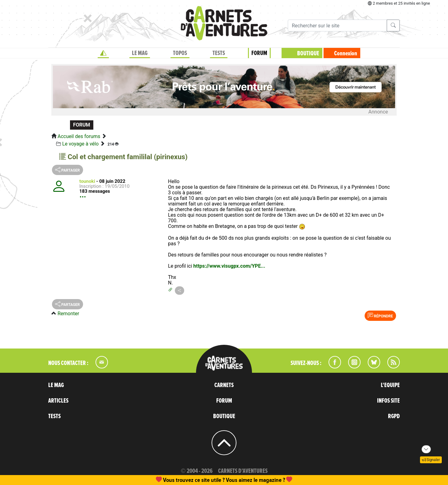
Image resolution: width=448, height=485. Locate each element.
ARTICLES (58, 401)
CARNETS (224, 385)
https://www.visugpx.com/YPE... (229, 266)
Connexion (346, 53)
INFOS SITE (388, 401)
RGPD (394, 416)
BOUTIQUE (308, 53)
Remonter (68, 314)
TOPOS (180, 53)
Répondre (380, 316)
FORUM (259, 53)
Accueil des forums (79, 136)
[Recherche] (337, 25)
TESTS (219, 53)
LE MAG (140, 53)
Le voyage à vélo (80, 144)
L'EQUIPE (390, 385)
